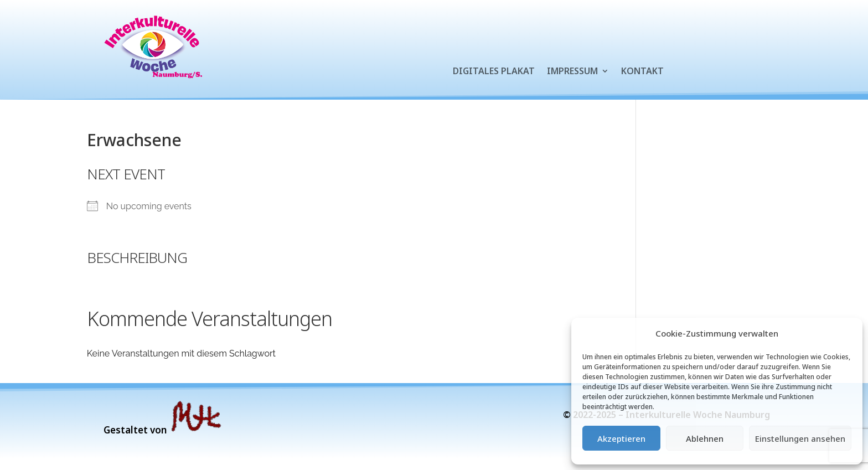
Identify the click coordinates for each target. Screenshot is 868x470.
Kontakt (642, 72)
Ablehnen (705, 438)
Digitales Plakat (494, 72)
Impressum (572, 72)
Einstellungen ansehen (800, 438)
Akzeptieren (621, 438)
